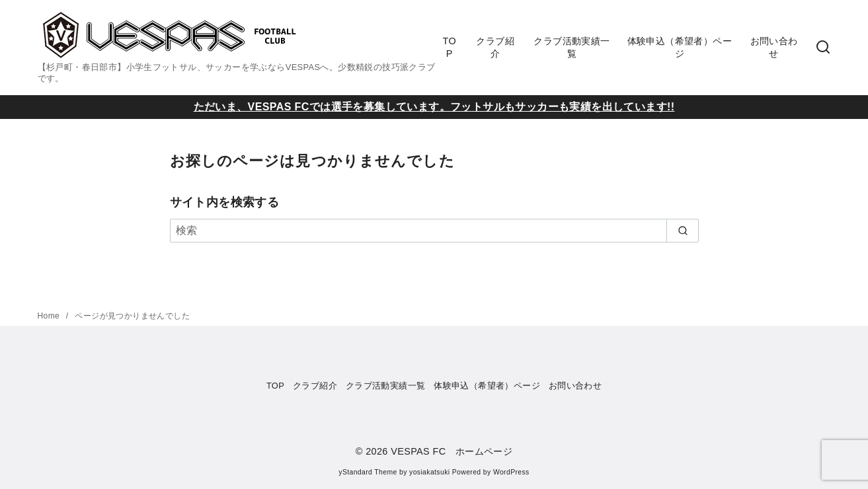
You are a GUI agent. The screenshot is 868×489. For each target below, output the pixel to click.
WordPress (511, 472)
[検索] (434, 231)
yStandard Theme (368, 472)
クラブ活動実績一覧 (572, 47)
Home (50, 316)
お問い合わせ (774, 47)
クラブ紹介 (495, 47)
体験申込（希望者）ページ (680, 47)
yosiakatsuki (429, 472)
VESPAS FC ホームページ (452, 451)
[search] (683, 231)
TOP (449, 47)
